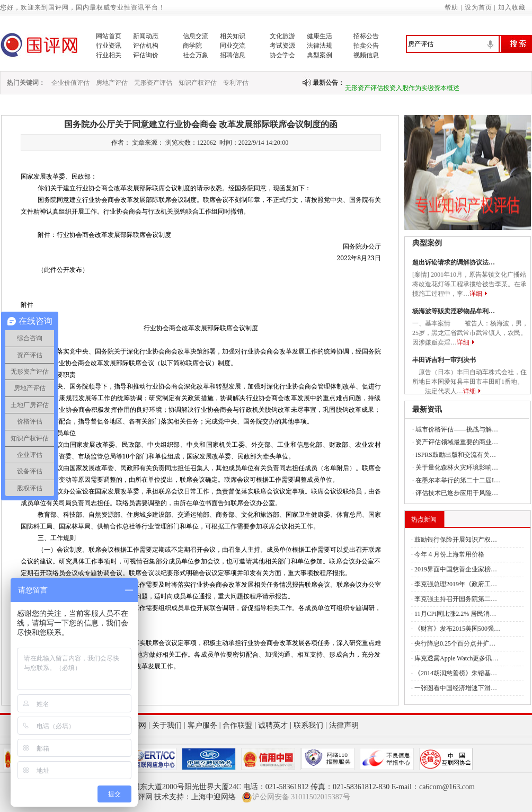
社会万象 (196, 55)
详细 (476, 294)
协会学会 (282, 55)
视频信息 (366, 55)
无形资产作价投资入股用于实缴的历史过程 (405, 72)
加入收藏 (512, 7)
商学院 (192, 46)
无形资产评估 (153, 83)
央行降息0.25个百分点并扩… (455, 643)
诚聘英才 (273, 725)
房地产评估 (112, 83)
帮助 (451, 7)
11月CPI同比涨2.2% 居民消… (455, 614)
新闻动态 (146, 36)
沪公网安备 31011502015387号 (296, 797)
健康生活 (320, 36)
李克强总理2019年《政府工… (456, 584)
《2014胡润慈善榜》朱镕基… (456, 673)
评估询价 (146, 55)
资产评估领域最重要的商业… (457, 442)
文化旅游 (282, 36)
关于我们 (167, 725)
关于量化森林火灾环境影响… (457, 467)
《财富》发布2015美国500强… (457, 629)
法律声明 (344, 725)
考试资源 (282, 46)
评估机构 (146, 46)
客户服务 (202, 725)
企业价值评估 (70, 83)
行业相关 (109, 55)
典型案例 (320, 55)
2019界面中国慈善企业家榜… (456, 569)
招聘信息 (233, 55)
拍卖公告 (366, 46)
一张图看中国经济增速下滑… (456, 688)
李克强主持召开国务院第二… (456, 599)
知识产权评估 (198, 83)
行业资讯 (109, 46)
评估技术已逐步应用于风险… (457, 493)
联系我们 (308, 725)
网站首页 (109, 36)
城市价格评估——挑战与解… (457, 429)
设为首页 (478, 7)
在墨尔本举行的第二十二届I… (458, 480)
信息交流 (196, 36)
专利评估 (236, 83)
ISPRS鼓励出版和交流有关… (456, 455)
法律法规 (320, 46)
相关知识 (233, 36)
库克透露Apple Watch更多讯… (456, 658)
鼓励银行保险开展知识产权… (456, 540)
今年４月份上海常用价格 (449, 554)
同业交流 (233, 46)
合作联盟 (237, 725)
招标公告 (366, 36)
